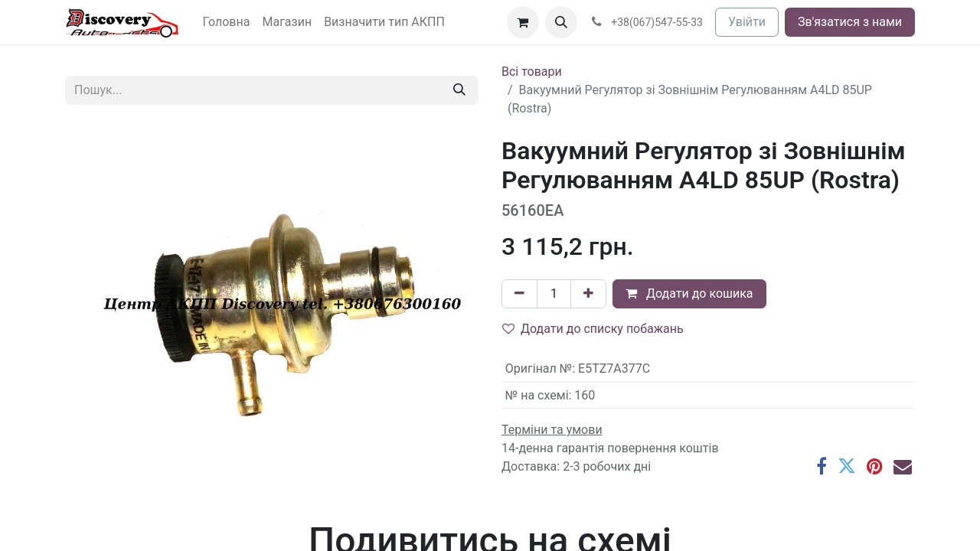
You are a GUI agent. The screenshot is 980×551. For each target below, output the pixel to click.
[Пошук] (459, 90)
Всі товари (532, 72)
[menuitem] (227, 22)
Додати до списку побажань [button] (593, 329)
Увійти (747, 22)
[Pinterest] (875, 466)
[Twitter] (847, 466)
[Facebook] (822, 466)
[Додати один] (588, 294)
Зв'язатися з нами (850, 22)
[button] (561, 22)
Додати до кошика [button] (689, 293)
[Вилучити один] (519, 294)
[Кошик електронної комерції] (523, 22)
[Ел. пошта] (903, 466)
